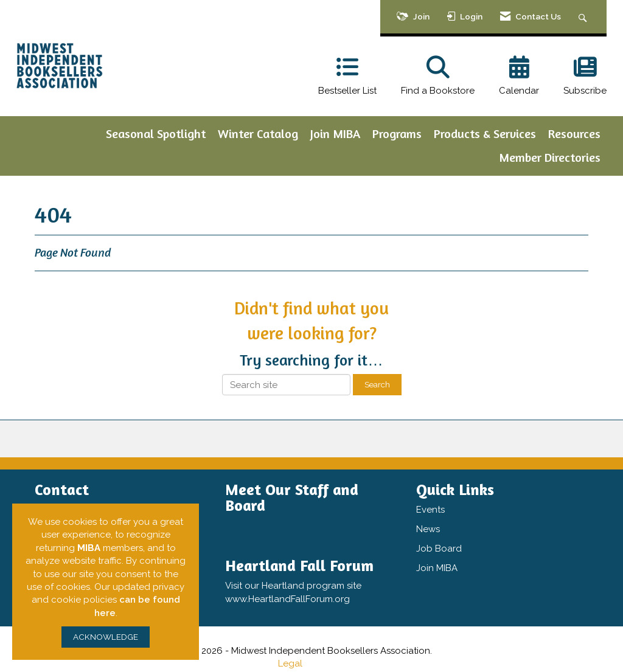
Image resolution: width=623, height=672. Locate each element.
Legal (290, 663)
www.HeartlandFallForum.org (287, 599)
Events (430, 510)
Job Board (439, 549)
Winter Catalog (258, 133)
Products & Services (485, 133)
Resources (574, 133)
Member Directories (550, 157)
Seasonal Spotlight (156, 133)
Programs (397, 133)
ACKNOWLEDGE (106, 637)
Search (377, 384)
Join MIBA (335, 133)
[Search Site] (584, 17)
